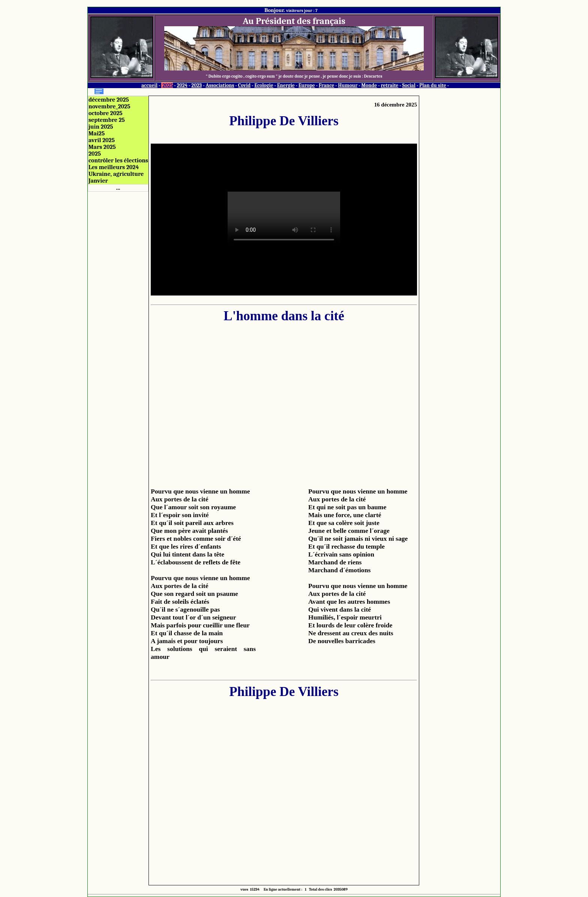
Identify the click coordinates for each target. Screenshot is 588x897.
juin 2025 (101, 127)
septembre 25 (107, 120)
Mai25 (97, 133)
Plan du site (433, 85)
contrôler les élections (118, 160)
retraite (389, 85)
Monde (369, 85)
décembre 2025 (109, 100)
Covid (244, 85)
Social (409, 85)
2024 (182, 85)
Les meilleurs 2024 (114, 167)
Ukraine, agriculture (116, 174)
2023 (196, 85)
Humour (348, 85)
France (326, 85)
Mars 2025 (102, 147)
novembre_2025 (109, 106)
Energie (286, 85)
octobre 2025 (106, 113)
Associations (220, 85)
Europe (307, 85)
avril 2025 (102, 140)
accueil (149, 85)
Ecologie (264, 85)
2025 (168, 85)
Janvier (98, 181)
